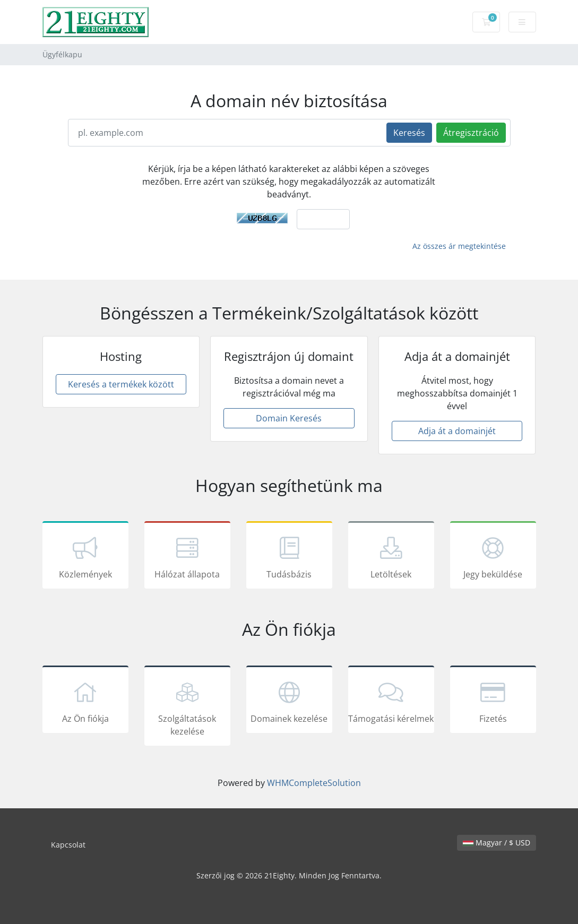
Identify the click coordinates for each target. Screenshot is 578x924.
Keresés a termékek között (121, 384)
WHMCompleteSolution (314, 783)
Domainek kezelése (289, 701)
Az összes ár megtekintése (459, 246)
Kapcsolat (68, 845)
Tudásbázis (289, 557)
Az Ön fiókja (85, 701)
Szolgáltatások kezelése (187, 707)
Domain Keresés (289, 418)
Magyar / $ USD (497, 843)
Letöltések (391, 557)
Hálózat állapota (187, 557)
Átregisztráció (471, 133)
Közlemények (85, 557)
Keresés (409, 133)
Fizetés (493, 701)
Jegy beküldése (493, 557)
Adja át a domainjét (457, 431)
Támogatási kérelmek (391, 701)
